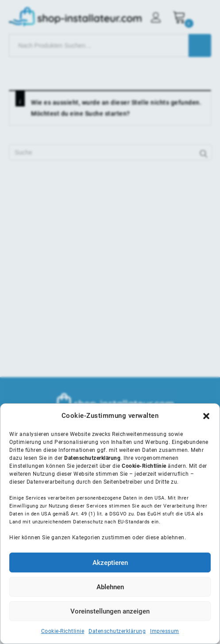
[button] (206, 416)
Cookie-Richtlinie (63, 631)
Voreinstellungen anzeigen (110, 611)
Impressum (165, 631)
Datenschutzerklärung (117, 631)
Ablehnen (110, 587)
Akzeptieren (110, 563)
